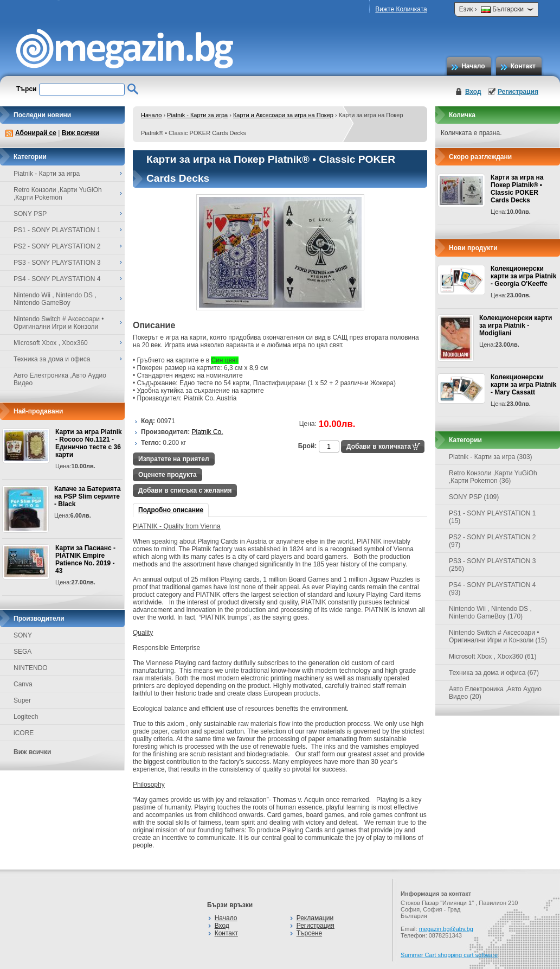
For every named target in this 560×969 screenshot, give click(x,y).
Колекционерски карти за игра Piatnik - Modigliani (516, 326)
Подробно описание (171, 510)
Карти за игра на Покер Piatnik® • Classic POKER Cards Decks (517, 189)
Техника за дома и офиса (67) (494, 673)
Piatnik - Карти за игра (197, 115)
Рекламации (315, 918)
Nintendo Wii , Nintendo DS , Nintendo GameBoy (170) (490, 613)
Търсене (309, 933)
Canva (23, 684)
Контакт (523, 66)
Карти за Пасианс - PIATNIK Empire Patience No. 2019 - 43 (85, 559)
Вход (473, 92)
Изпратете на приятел (174, 459)
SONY (23, 635)
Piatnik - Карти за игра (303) (491, 457)
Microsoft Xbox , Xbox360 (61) (493, 656)
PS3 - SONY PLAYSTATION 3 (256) (493, 565)
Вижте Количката (401, 9)
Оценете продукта (168, 475)
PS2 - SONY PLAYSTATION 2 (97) (493, 541)
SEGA (22, 652)
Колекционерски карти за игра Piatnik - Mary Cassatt (523, 385)
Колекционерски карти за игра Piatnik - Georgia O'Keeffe (523, 276)
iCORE (24, 733)
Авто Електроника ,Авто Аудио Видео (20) (495, 693)
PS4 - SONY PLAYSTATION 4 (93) (493, 589)
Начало (473, 66)
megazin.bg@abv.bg (446, 929)
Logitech (26, 717)
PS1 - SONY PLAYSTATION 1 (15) (493, 517)
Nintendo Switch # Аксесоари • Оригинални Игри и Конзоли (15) (498, 636)
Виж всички (81, 133)
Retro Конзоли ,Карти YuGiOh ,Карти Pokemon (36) (493, 477)
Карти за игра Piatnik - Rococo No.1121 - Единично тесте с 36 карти (89, 443)
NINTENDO (31, 668)
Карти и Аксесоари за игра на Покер (283, 115)
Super (22, 700)
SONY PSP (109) (474, 497)
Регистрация (518, 92)
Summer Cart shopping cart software (449, 955)
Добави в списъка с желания (185, 490)
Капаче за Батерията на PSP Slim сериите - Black (88, 496)
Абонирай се (36, 133)
